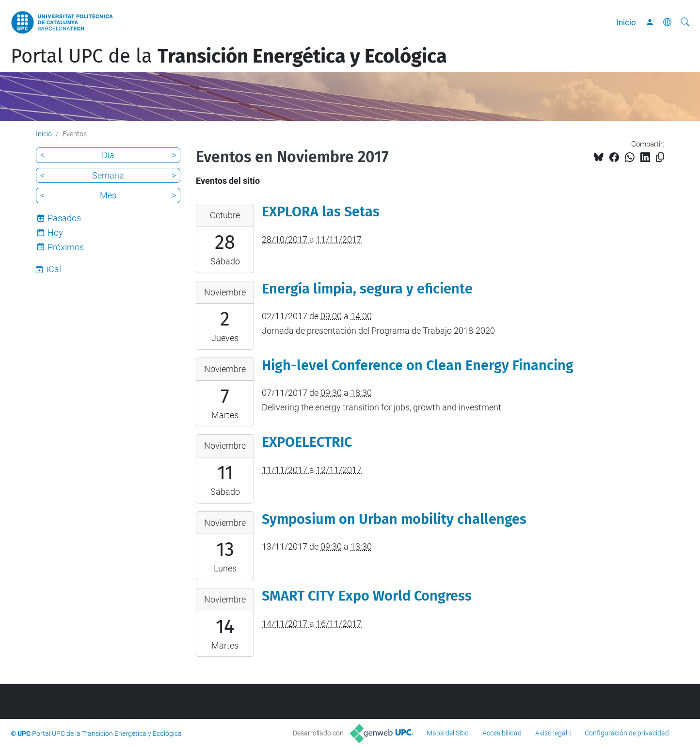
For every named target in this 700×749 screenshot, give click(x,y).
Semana (108, 175)
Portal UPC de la (229, 56)
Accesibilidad (502, 733)
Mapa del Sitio (448, 733)
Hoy (55, 233)
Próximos (66, 247)
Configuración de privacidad (627, 733)
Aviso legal (551, 733)
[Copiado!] (660, 157)
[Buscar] (685, 22)
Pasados (64, 218)
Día (108, 155)
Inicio (626, 22)
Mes (108, 195)
